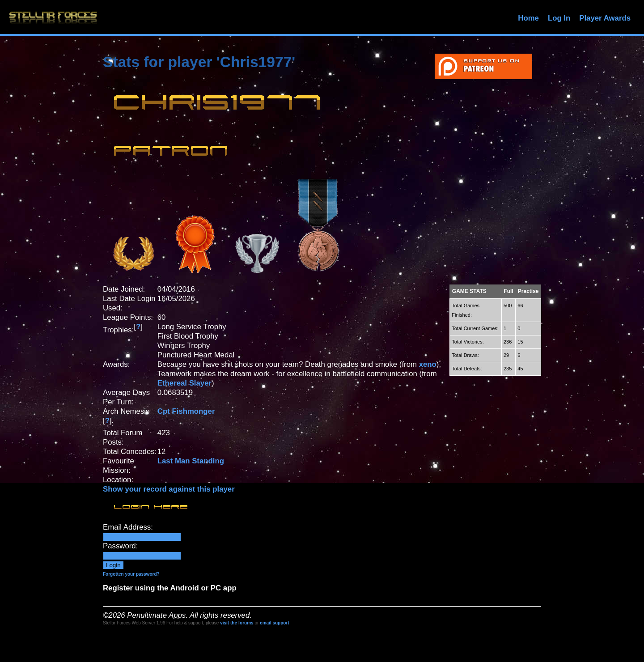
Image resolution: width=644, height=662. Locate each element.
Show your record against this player (169, 489)
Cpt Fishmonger (186, 411)
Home (528, 18)
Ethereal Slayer (184, 383)
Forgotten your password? (131, 574)
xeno (428, 364)
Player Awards (605, 18)
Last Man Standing (191, 461)
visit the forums (237, 623)
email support (275, 623)
